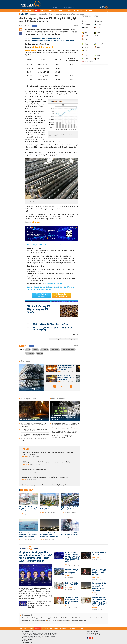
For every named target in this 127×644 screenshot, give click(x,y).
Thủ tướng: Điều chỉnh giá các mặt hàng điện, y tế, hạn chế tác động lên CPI (46, 477)
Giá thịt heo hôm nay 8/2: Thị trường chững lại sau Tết (46, 38)
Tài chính (22, 514)
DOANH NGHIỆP (71, 11)
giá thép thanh (44, 350)
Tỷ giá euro (57, 618)
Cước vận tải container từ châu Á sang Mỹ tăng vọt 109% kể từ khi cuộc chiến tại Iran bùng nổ (28, 535)
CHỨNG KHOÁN (63, 11)
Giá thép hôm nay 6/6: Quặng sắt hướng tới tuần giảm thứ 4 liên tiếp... (65, 378)
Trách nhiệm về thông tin (28, 642)
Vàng (50, 14)
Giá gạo (49, 620)
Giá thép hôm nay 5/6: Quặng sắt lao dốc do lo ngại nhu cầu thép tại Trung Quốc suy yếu (35, 435)
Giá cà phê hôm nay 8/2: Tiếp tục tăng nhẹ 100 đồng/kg (39, 309)
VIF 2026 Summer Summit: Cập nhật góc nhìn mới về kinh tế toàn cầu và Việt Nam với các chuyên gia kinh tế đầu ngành (72, 557)
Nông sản (57, 14)
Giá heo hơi (64, 618)
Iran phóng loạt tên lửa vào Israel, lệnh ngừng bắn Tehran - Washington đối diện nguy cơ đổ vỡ (49, 535)
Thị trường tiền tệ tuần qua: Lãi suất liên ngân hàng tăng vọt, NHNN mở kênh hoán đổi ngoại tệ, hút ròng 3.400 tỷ (99, 601)
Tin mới (26, 449)
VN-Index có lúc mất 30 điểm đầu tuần (34, 470)
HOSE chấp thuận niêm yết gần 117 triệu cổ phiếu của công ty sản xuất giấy (46, 462)
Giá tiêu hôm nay (79, 618)
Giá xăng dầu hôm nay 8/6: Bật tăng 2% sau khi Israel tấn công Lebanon (64, 437)
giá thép (28, 350)
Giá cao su (55, 620)
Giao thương (80, 14)
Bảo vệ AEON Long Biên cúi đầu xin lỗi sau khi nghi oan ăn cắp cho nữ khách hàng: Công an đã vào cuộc (48, 453)
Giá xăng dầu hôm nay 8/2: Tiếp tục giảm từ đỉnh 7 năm (50, 324)
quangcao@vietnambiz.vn (96, 635)
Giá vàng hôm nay (26, 618)
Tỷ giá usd (44, 618)
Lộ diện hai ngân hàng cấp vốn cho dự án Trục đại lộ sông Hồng (70, 508)
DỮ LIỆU (86, 11)
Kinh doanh (25, 457)
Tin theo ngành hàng (90, 16)
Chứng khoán (25, 464)
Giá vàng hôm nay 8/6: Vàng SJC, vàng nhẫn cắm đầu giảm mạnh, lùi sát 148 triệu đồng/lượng (65, 432)
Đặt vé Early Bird (42, 295)
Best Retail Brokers (64, 620)
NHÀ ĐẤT (55, 11)
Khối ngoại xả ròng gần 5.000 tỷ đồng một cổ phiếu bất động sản (69, 534)
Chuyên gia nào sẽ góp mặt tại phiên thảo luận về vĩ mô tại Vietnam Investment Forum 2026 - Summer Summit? (40, 604)
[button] (55, 386)
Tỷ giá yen (50, 618)
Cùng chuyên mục (58, 399)
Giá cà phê (71, 618)
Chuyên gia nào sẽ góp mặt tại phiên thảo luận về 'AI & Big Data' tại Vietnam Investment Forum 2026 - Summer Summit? (46, 486)
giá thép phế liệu (30, 353)
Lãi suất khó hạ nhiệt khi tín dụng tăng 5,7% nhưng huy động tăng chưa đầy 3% (28, 509)
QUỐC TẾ (43, 11)
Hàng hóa (24, 14)
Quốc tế (42, 540)
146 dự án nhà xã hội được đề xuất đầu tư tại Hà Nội (49, 508)
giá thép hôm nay (55, 350)
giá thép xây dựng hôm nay (68, 350)
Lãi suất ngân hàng (90, 618)
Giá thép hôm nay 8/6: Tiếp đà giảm (65, 367)
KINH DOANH (80, 11)
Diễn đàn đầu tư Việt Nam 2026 (78, 620)
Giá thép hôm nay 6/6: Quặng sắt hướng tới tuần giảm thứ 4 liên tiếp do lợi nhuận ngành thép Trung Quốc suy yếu (34, 425)
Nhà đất (42, 512)
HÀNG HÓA (37, 11)
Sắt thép (32, 389)
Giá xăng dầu (99, 618)
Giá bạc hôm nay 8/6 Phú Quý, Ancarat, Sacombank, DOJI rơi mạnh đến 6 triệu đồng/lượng (63, 418)
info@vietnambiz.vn (30, 641)
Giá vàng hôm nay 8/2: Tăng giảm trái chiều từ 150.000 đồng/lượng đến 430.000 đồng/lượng (55, 329)
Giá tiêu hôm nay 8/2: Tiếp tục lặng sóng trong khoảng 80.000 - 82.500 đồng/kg (53, 40)
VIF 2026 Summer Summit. (53, 284)
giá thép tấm (40, 353)
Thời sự (24, 480)
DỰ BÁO (31, 11)
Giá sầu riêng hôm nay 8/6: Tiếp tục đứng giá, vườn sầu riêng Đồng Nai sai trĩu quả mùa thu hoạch (65, 424)
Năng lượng (34, 14)
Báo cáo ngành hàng (68, 14)
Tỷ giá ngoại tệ (36, 618)
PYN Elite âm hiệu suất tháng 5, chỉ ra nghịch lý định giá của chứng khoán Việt (99, 572)
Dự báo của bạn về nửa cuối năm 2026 (62, 295)
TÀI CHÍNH (49, 11)
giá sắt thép (35, 350)
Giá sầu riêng (35, 620)
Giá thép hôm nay (26, 620)
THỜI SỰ (26, 11)
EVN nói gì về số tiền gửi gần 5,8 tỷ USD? (71, 584)
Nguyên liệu (43, 14)
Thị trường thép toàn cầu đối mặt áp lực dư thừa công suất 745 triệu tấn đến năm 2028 (34, 430)
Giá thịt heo (43, 620)
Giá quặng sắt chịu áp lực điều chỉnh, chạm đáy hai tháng (35, 440)
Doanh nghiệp (69, 588)
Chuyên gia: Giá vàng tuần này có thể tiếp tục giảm (65, 428)
